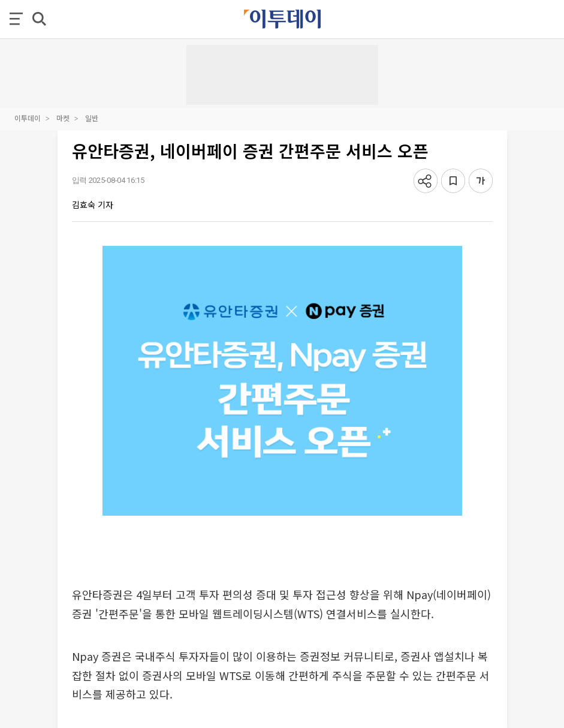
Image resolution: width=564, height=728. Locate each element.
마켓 (63, 118)
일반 (92, 118)
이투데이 (28, 118)
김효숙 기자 (93, 204)
